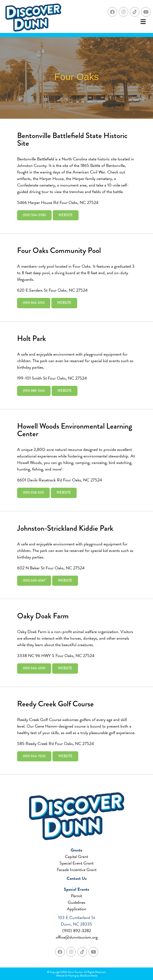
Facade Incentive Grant (77, 870)
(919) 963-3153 (34, 303)
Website (66, 215)
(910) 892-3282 (77, 931)
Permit (76, 896)
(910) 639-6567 (34, 581)
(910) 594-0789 (34, 215)
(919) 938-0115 (33, 493)
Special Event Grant (76, 863)
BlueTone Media (89, 976)
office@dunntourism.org (77, 937)
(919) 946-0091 (34, 668)
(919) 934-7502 (34, 756)
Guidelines (76, 902)
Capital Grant (76, 857)
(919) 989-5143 (34, 391)
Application (76, 909)
